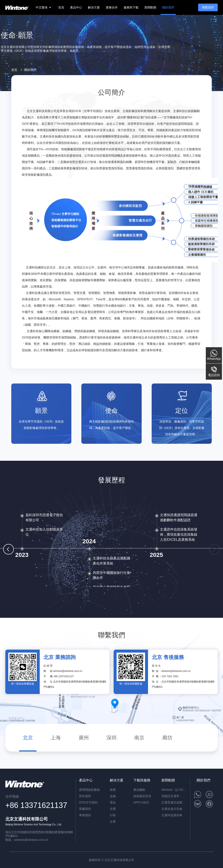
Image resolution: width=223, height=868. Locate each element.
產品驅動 (139, 790)
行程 (113, 815)
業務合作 (112, 7)
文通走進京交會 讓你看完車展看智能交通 (174, 809)
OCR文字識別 (88, 802)
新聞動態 (150, 7)
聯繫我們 (208, 7)
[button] (8, 549)
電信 (113, 802)
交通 (113, 809)
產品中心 (76, 7)
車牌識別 (85, 815)
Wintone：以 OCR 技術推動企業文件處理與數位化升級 (174, 790)
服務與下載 (131, 7)
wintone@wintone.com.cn (68, 671)
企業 (113, 822)
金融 (113, 796)
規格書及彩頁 (142, 796)
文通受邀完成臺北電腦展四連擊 (174, 802)
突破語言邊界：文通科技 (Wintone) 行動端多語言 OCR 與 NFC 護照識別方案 (174, 796)
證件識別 (85, 796)
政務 (113, 790)
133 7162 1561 (170, 676)
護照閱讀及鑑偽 (89, 790)
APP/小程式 (141, 802)
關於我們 (168, 7)
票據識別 (85, 809)
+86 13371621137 (63, 676)
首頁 (61, 7)
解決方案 (94, 7)
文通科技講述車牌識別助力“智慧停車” (174, 815)
